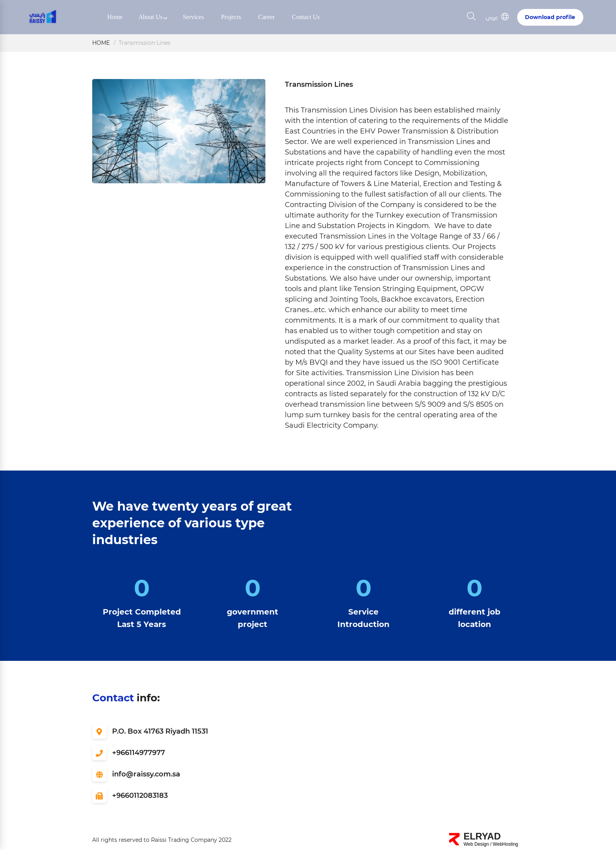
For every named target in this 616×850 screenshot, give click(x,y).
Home (115, 17)
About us (151, 17)
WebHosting (505, 844)
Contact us (306, 17)
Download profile (550, 17)
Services (193, 17)
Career (266, 17)
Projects (231, 17)
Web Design (476, 844)
